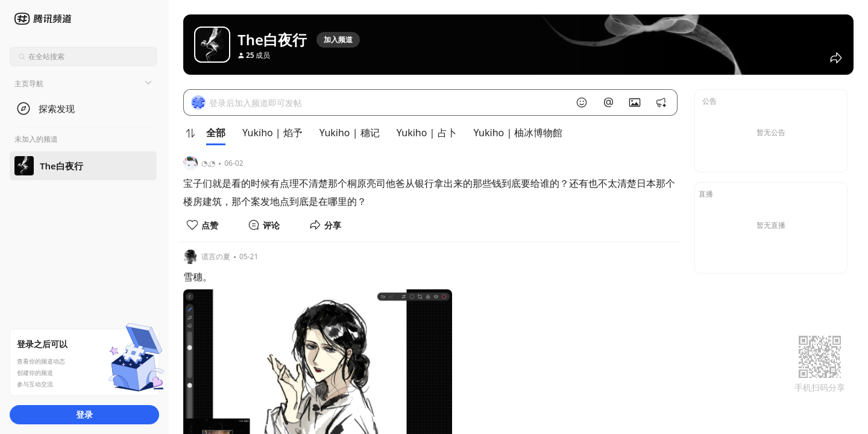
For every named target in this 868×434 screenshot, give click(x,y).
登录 (84, 414)
